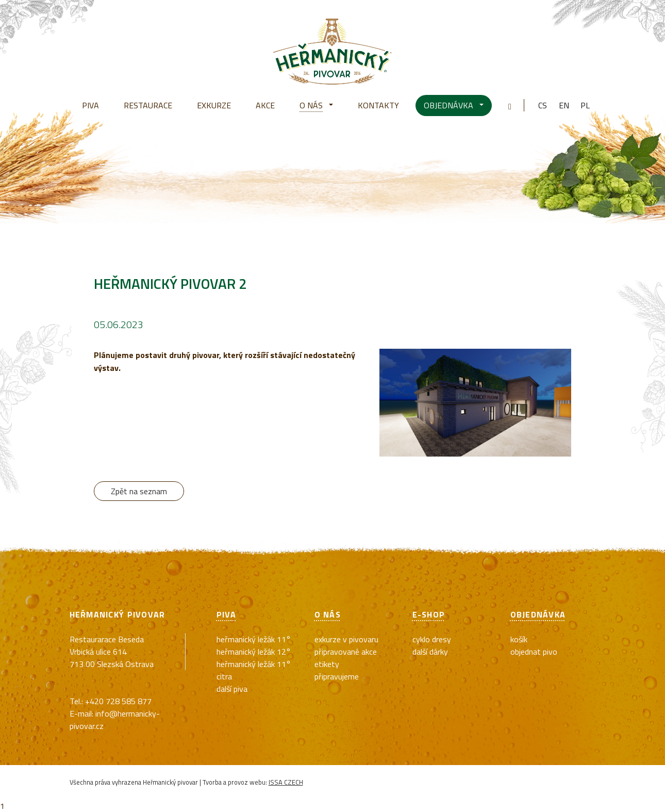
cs (543, 105)
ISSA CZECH (286, 782)
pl (585, 105)
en (564, 105)
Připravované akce (346, 652)
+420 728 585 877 (118, 701)
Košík (519, 639)
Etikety (327, 664)
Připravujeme (337, 676)
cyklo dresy (432, 639)
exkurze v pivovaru (346, 639)
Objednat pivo (534, 652)
